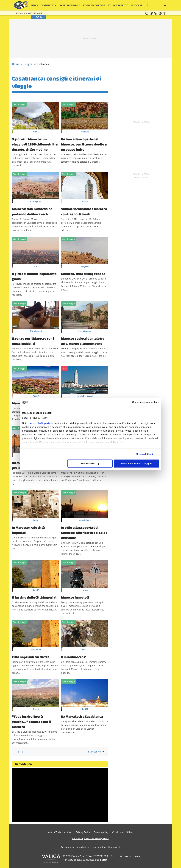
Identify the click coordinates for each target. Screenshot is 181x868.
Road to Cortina (88, 5)
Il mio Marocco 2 (74, 657)
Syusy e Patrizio (108, 5)
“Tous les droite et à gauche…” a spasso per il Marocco (31, 722)
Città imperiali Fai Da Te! (30, 657)
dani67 (85, 709)
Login (146, 5)
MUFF (85, 650)
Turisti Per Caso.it (85, 396)
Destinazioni (50, 5)
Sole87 (36, 590)
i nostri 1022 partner (41, 423)
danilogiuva (36, 202)
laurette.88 (36, 650)
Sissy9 (36, 709)
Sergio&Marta (85, 331)
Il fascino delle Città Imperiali (35, 597)
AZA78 (36, 396)
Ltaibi (36, 520)
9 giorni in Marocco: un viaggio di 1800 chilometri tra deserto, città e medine (35, 144)
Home (16, 64)
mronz (85, 590)
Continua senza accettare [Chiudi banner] (145, 402)
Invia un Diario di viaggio (30, 13)
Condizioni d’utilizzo (123, 832)
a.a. (36, 266)
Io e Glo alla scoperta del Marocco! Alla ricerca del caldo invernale (84, 533)
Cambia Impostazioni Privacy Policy (91, 838)
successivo (95, 752)
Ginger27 (85, 266)
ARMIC (36, 132)
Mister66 (85, 132)
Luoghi (28, 64)
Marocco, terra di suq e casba (83, 274)
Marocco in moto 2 (75, 597)
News (38, 5)
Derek (85, 202)
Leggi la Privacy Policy (35, 418)
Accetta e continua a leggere (136, 464)
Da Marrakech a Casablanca (82, 716)
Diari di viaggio (68, 5)
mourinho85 (85, 520)
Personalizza (90, 464)
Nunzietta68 (36, 331)
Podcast (124, 5)
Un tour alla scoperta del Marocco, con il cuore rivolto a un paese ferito (84, 144)
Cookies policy (101, 832)
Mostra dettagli (144, 454)
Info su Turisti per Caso (60, 832)
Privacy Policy (83, 832)
